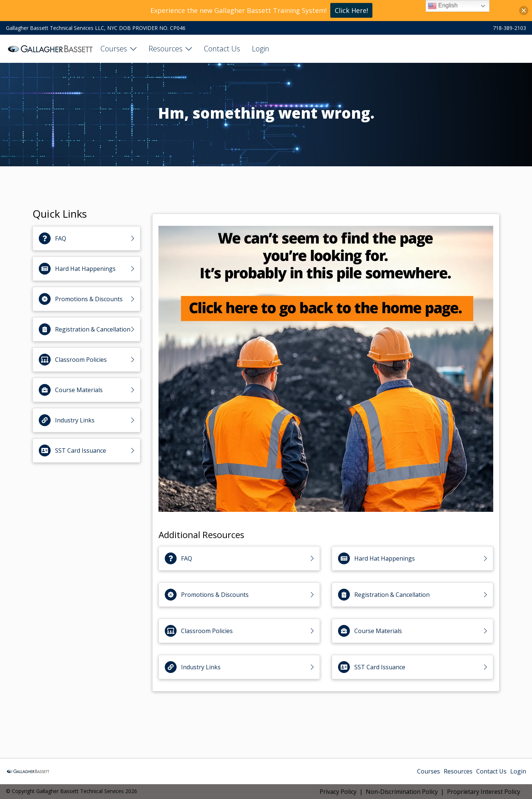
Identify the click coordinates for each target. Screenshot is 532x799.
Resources (166, 49)
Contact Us (222, 49)
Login (261, 49)
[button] (524, 11)
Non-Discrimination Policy (402, 792)
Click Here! (351, 10)
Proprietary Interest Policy (484, 792)
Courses (114, 49)
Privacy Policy (338, 792)
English (443, 6)
